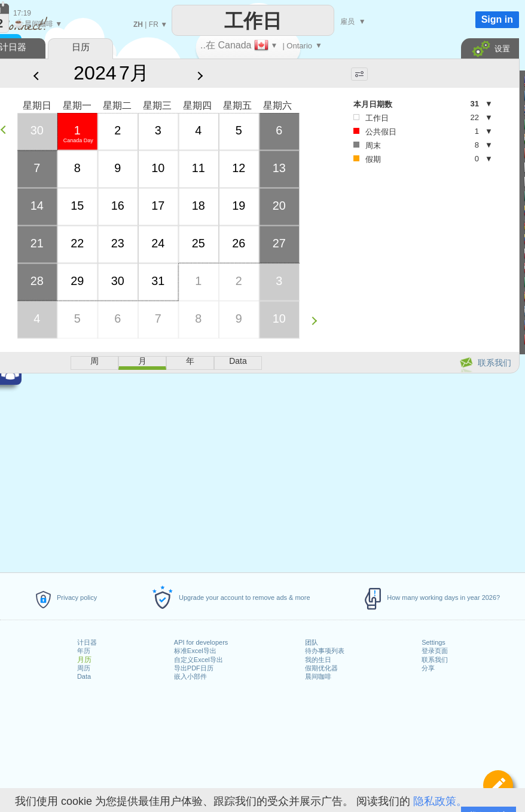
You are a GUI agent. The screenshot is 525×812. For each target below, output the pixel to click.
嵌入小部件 (190, 676)
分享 (428, 668)
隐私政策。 (440, 801)
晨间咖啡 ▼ (38, 24)
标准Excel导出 (195, 651)
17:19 (22, 13)
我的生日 (318, 660)
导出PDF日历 (194, 668)
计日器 (87, 642)
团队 (312, 642)
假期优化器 (321, 668)
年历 (84, 651)
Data (84, 676)
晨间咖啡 (318, 676)
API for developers (201, 642)
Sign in (497, 19)
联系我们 (435, 660)
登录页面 (435, 651)
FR (154, 24)
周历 (84, 668)
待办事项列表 (325, 651)
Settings (434, 642)
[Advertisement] (377, 226)
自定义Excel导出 (199, 660)
